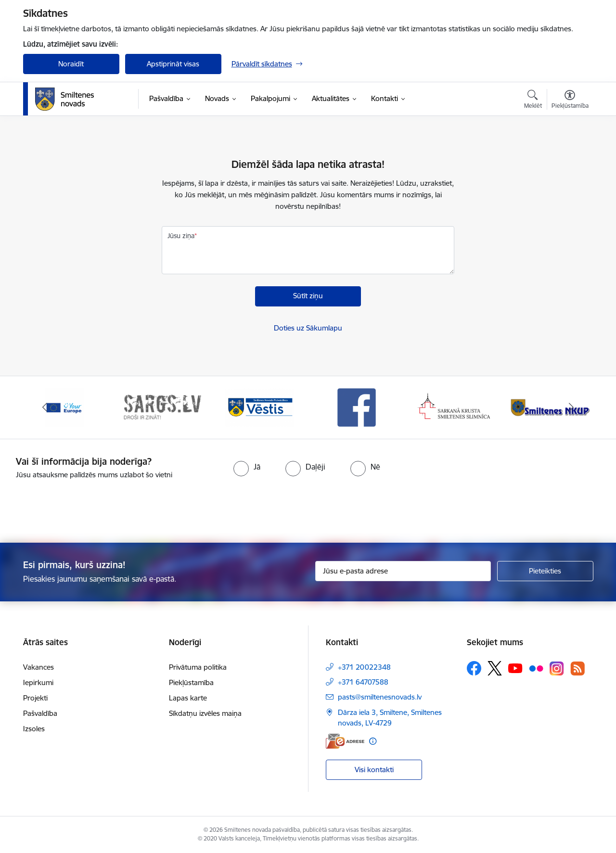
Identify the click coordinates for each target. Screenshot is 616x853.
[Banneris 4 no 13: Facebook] (357, 407)
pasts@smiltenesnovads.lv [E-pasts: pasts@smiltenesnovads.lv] (380, 697)
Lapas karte (188, 698)
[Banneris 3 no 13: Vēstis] (259, 407)
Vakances (38, 667)
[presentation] (325, 507)
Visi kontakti (374, 770)
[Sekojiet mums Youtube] (515, 668)
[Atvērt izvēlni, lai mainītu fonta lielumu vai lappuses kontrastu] (570, 101)
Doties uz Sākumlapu (308, 328)
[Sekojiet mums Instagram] (557, 668)
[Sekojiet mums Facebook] (474, 668)
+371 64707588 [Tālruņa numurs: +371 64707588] (363, 682)
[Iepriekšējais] (45, 407)
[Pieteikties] (545, 571)
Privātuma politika (198, 667)
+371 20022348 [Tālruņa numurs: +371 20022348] (364, 667)
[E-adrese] (345, 741)
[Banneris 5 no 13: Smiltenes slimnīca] (455, 407)
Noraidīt (71, 64)
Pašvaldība (40, 713)
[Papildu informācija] (373, 741)
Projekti (35, 698)
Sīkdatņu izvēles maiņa (205, 713)
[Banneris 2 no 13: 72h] (162, 407)
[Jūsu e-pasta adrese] (403, 571)
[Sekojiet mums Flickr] (536, 668)
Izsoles (34, 729)
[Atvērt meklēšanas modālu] (533, 101)
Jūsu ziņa (181, 236)
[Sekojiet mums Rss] (577, 668)
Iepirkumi (38, 682)
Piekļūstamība (191, 682)
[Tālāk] (571, 407)
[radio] (247, 467)
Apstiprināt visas (173, 64)
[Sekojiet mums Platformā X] (495, 668)
